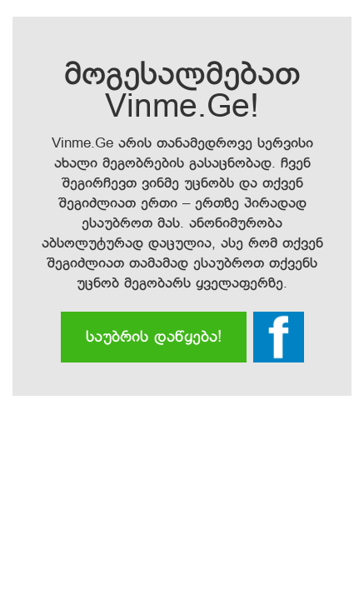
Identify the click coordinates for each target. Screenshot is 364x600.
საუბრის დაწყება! (154, 337)
